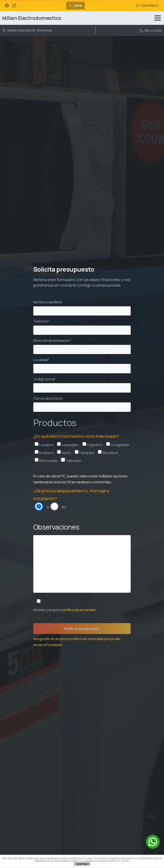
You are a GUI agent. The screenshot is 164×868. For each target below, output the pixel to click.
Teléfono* (82, 327)
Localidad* (82, 365)
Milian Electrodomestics (32, 18)
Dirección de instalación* (82, 346)
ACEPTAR (82, 864)
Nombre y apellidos (82, 308)
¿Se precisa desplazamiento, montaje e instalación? (71, 495)
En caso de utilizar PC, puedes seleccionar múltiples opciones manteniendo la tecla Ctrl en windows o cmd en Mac (80, 479)
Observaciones (56, 527)
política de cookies (119, 861)
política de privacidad (79, 610)
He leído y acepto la (64, 610)
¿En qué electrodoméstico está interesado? (76, 436)
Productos (55, 423)
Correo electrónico (82, 404)
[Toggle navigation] (158, 18)
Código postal (82, 385)
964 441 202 (151, 31)
